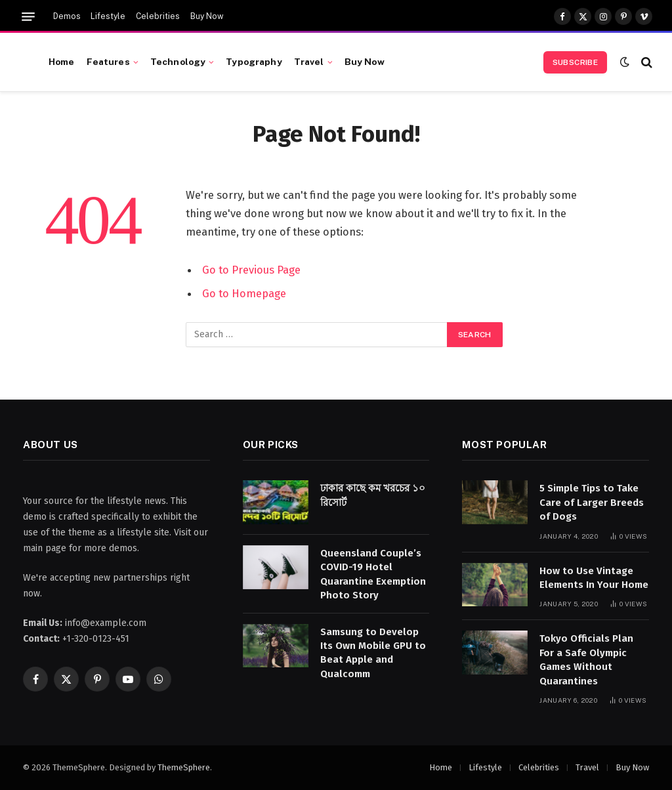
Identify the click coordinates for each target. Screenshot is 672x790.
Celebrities (158, 16)
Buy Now (207, 16)
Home (62, 62)
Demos (67, 16)
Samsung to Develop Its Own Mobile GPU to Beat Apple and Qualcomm (373, 653)
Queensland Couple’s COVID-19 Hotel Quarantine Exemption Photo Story (373, 574)
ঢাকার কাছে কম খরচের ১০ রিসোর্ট (373, 495)
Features (108, 62)
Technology (178, 62)
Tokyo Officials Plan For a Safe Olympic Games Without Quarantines (586, 659)
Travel (309, 62)
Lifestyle (108, 16)
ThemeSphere (184, 767)
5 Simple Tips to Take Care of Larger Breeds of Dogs (592, 502)
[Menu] (28, 17)
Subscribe (575, 62)
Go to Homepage (244, 293)
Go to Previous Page (251, 270)
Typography (254, 62)
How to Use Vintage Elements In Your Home (594, 578)
